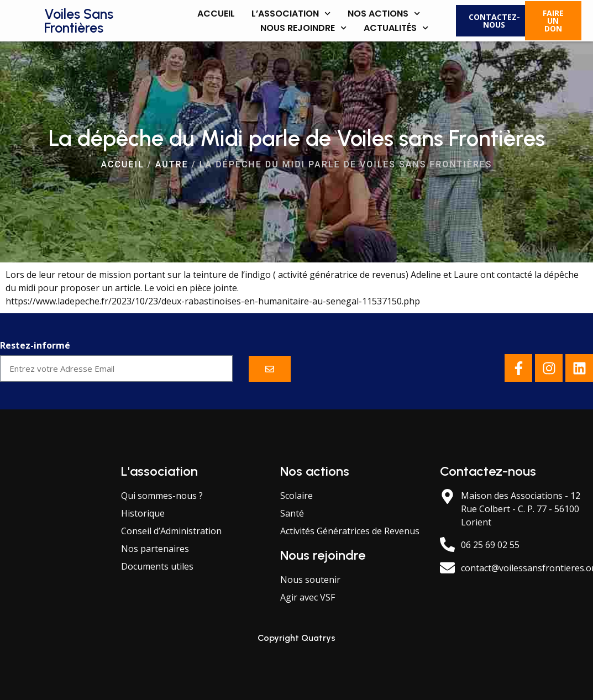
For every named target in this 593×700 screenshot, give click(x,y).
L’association (291, 14)
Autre (172, 164)
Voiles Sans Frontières (79, 21)
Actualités (396, 28)
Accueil (216, 14)
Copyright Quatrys (296, 638)
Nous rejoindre (303, 28)
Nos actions (384, 14)
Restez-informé (35, 346)
